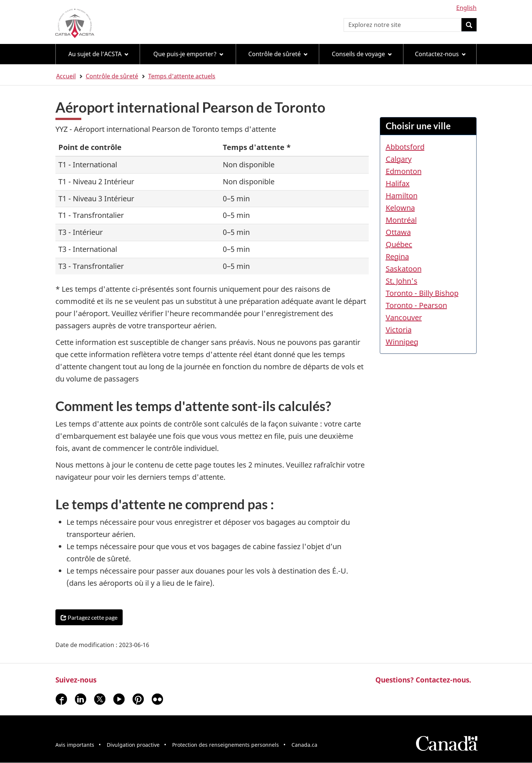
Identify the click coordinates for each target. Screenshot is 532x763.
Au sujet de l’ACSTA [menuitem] (98, 54)
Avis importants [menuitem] (75, 745)
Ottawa (398, 232)
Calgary (399, 159)
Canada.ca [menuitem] (304, 745)
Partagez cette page (89, 617)
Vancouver (404, 317)
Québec (399, 244)
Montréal (401, 220)
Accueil (66, 76)
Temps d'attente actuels (182, 76)
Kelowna (400, 208)
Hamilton (402, 196)
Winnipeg (402, 342)
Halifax (398, 183)
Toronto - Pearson (416, 305)
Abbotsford (405, 147)
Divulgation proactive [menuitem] (133, 745)
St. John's (402, 281)
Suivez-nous (76, 680)
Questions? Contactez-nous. (423, 680)
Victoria (399, 330)
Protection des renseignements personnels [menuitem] (226, 745)
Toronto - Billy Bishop (422, 293)
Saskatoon (404, 269)
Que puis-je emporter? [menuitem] (188, 54)
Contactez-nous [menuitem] (440, 54)
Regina (397, 256)
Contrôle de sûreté (112, 76)
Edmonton (404, 171)
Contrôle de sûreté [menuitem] (278, 54)
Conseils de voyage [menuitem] (362, 54)
